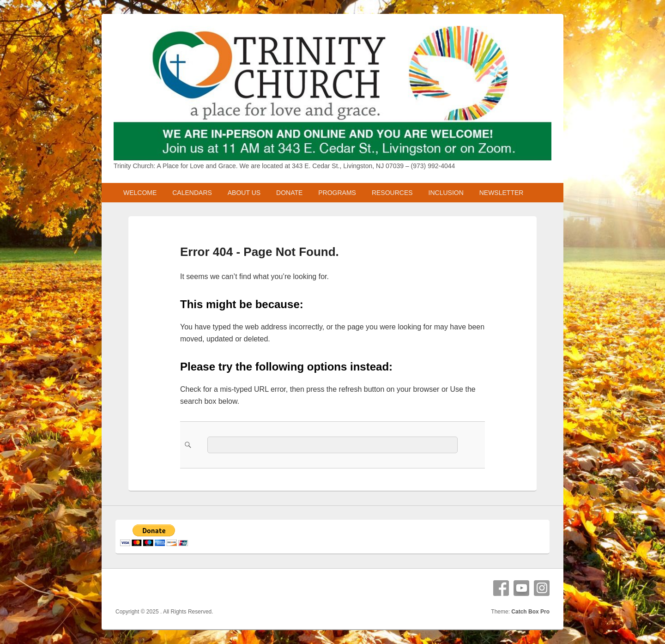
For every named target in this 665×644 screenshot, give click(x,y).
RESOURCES (392, 193)
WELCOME (140, 193)
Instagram (542, 588)
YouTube (521, 588)
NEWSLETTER (502, 193)
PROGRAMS (337, 193)
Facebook (501, 588)
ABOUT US (244, 193)
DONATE (289, 193)
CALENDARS (192, 193)
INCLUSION (446, 193)
